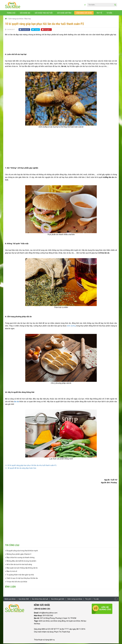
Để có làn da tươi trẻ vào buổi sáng (19, 565)
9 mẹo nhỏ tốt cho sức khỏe (17, 582)
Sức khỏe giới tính (64, 14)
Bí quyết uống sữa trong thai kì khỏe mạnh (22, 551)
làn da (17, 402)
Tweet (36, 30)
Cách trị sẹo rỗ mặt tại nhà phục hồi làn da (22, 579)
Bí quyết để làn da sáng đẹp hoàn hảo (22, 469)
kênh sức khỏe (44, 622)
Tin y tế (99, 14)
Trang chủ (11, 14)
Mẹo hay (28, 19)
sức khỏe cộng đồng (58, 622)
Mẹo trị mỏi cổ (12, 572)
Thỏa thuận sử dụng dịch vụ (44, 640)
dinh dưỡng (71, 326)
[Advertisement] (61, 44)
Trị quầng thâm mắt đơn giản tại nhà (20, 575)
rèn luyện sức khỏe (73, 622)
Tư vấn (109, 14)
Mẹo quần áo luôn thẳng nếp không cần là (22, 568)
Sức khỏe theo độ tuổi (44, 14)
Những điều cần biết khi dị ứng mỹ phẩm (21, 562)
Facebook (24, 30)
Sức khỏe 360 (25, 14)
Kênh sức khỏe (10, 600)
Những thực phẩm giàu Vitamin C (19, 555)
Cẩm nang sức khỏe (84, 14)
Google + (46, 30)
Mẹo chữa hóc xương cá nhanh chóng (20, 558)
